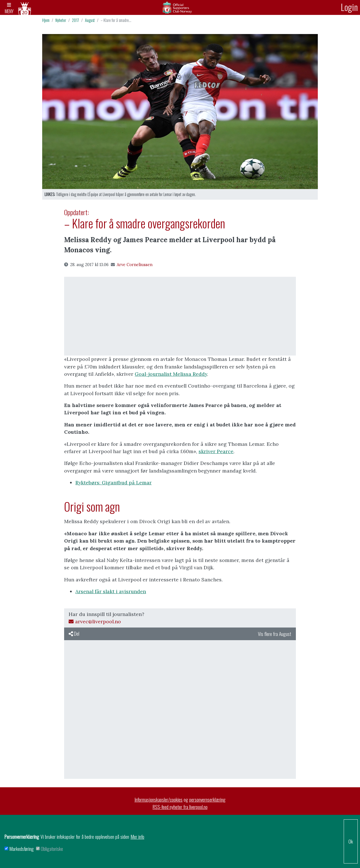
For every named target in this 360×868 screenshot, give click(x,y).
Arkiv (180, 8)
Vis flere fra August (274, 635)
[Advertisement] (180, 317)
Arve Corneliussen (132, 265)
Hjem (46, 21)
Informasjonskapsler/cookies (158, 800)
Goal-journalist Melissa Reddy (171, 375)
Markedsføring (22, 849)
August (90, 21)
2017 (76, 21)
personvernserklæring (207, 800)
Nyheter (61, 21)
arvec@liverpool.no (95, 622)
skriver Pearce (216, 452)
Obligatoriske (52, 849)
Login (349, 7)
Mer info (137, 836)
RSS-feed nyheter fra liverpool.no (180, 808)
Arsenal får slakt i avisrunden (111, 592)
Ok (351, 841)
